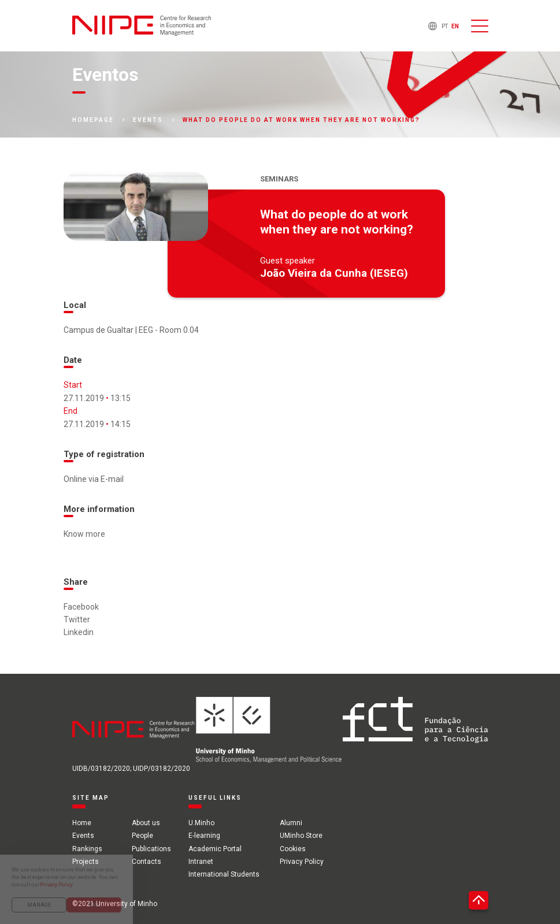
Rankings (87, 849)
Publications (151, 849)
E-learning (204, 836)
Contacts (147, 862)
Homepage (93, 120)
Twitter (77, 619)
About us (146, 823)
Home (82, 823)
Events (148, 120)
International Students (224, 874)
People (142, 836)
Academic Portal (215, 849)
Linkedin (79, 632)
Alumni (291, 823)
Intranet (201, 862)
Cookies (293, 849)
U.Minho (201, 823)
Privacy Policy (302, 862)
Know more (84, 534)
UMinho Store (301, 836)
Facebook (81, 607)
